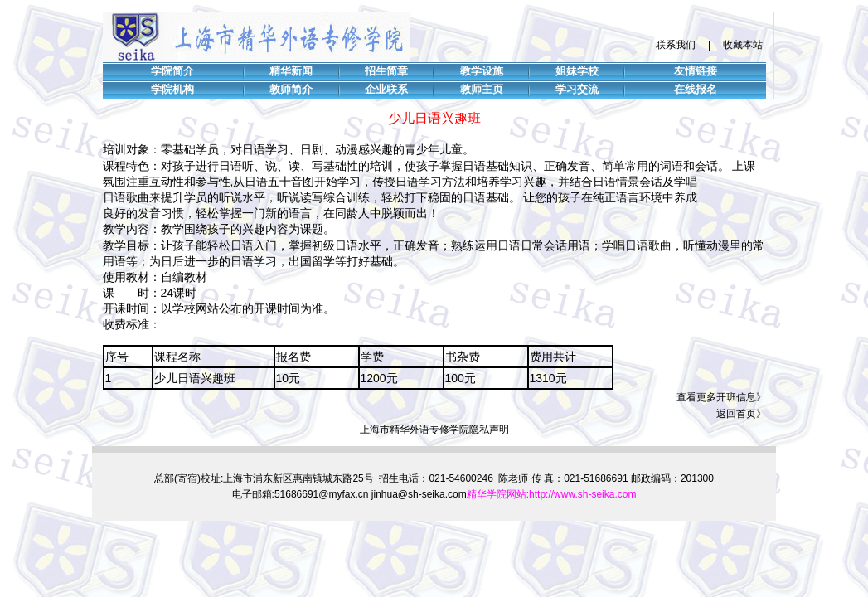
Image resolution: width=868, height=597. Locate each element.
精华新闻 (291, 71)
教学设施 (482, 71)
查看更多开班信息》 (721, 397)
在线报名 (696, 89)
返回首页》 (741, 414)
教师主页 (482, 89)
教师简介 (291, 89)
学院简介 (172, 71)
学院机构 (172, 89)
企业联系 (386, 89)
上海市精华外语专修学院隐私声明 (434, 430)
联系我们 (676, 45)
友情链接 (696, 71)
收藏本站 (743, 45)
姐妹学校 (577, 71)
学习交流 (577, 89)
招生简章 (386, 71)
